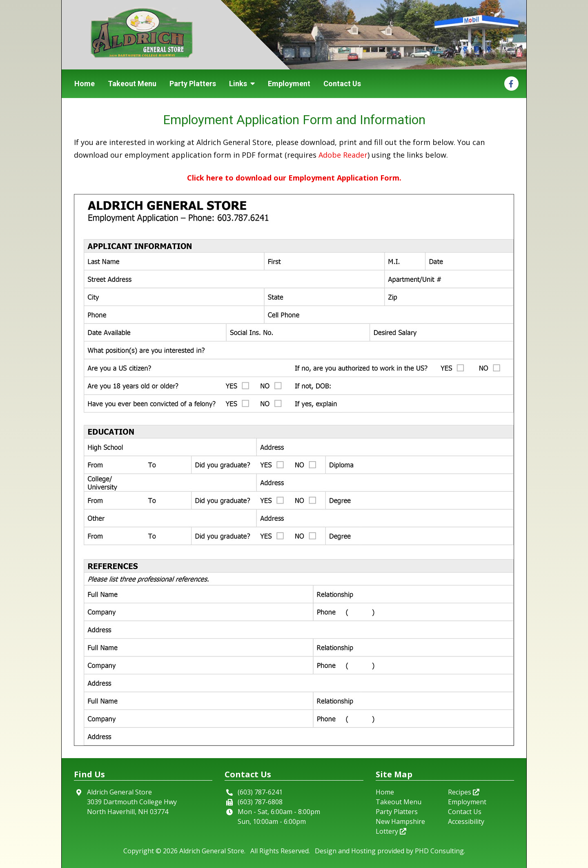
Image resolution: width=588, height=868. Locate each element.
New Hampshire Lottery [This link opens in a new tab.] (400, 826)
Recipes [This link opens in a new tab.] (464, 792)
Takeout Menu (132, 84)
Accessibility (466, 821)
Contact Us (342, 84)
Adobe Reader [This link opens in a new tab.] (343, 155)
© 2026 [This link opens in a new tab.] (167, 851)
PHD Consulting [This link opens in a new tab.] (439, 851)
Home (85, 84)
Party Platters (193, 84)
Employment (289, 84)
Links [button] (242, 84)
